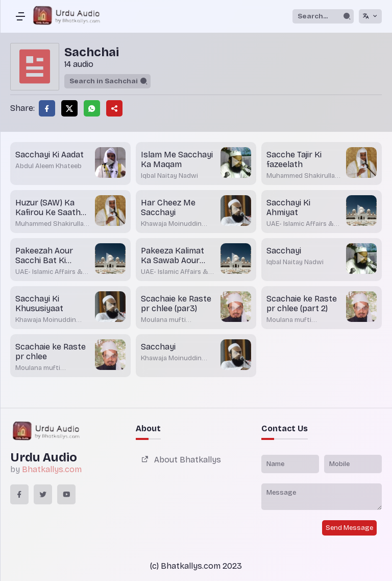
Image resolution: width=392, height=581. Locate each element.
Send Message (349, 528)
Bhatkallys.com (52, 469)
